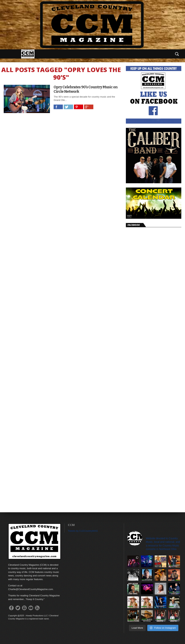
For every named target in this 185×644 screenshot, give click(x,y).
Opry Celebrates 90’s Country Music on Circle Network (86, 89)
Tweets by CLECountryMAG (83, 531)
